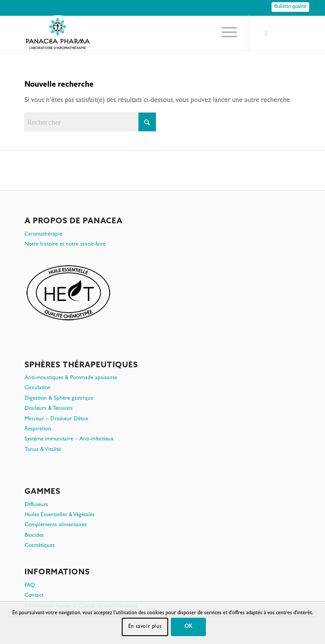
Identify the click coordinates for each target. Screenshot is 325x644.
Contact (34, 596)
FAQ (30, 586)
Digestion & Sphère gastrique (59, 399)
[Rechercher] (90, 122)
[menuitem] (225, 33)
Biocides (34, 536)
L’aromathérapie (43, 234)
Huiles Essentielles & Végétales (60, 515)
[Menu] (225, 33)
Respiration (38, 429)
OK (189, 627)
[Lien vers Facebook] (266, 34)
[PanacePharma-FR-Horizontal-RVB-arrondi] (135, 33)
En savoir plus (145, 627)
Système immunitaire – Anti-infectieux (69, 439)
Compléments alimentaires (56, 525)
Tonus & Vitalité (43, 450)
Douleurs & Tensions (49, 409)
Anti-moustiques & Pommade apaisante (71, 378)
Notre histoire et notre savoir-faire (65, 245)
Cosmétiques (40, 546)
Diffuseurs (36, 505)
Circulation (38, 388)
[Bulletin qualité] (290, 7)
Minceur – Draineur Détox (57, 419)
